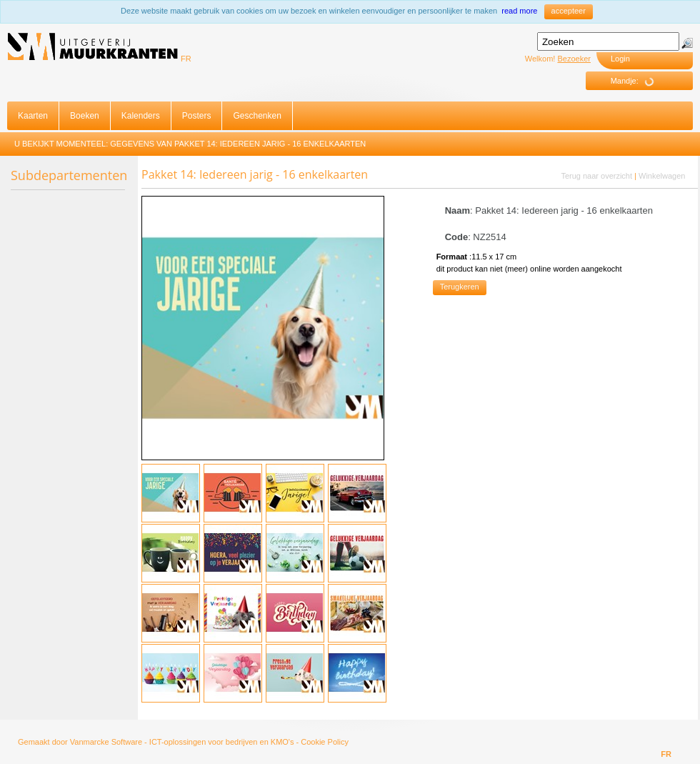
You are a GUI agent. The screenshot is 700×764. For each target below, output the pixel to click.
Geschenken (257, 116)
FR (186, 59)
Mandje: (637, 81)
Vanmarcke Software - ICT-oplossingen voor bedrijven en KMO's (182, 742)
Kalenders (141, 116)
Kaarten (33, 116)
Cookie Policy (325, 742)
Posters (197, 116)
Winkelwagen (662, 176)
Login (620, 59)
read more (519, 11)
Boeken (85, 116)
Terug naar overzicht (596, 176)
